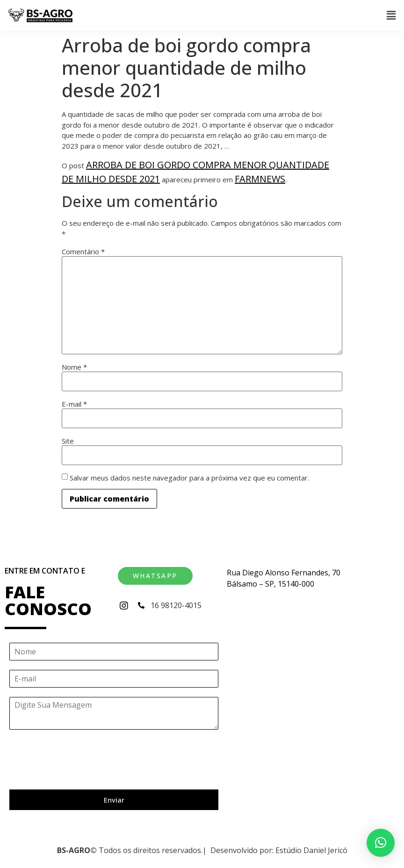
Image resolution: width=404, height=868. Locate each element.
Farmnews (260, 179)
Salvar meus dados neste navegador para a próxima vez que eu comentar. (189, 478)
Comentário (83, 252)
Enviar (114, 800)
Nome (74, 367)
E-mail (74, 404)
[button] (391, 15)
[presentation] (80, 774)
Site (68, 441)
